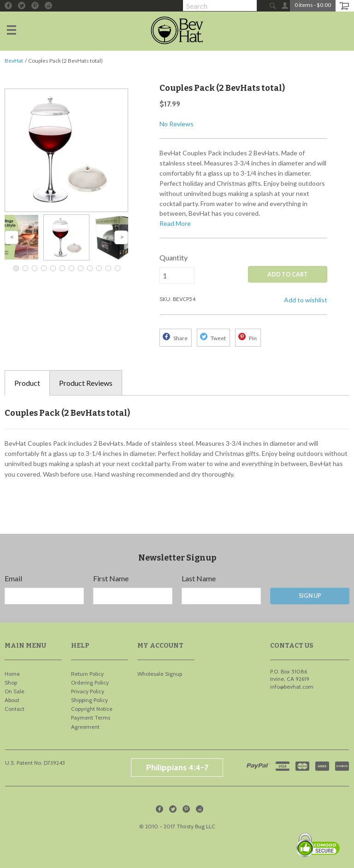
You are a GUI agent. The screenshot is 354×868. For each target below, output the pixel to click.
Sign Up (310, 596)
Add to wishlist (306, 300)
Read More (175, 223)
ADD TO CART (288, 275)
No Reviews (177, 124)
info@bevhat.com (292, 687)
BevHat (14, 61)
